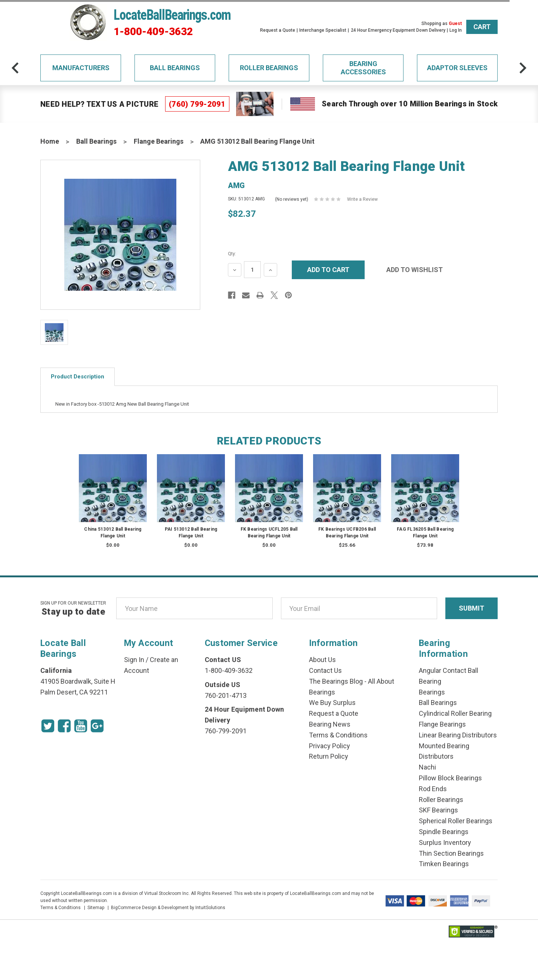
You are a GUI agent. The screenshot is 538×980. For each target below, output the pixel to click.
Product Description (78, 377)
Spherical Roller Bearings (456, 821)
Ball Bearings (175, 68)
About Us (322, 660)
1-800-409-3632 (153, 32)
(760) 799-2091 (197, 104)
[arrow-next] (523, 68)
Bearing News (330, 724)
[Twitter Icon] (48, 726)
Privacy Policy (330, 746)
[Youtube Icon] (81, 726)
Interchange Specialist (323, 30)
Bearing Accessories (363, 68)
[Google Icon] (97, 726)
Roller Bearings (269, 68)
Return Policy (329, 756)
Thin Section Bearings (451, 853)
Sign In (134, 660)
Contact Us (325, 670)
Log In (456, 30)
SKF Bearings (438, 810)
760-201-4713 (226, 695)
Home (50, 141)
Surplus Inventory (445, 842)
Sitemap (96, 908)
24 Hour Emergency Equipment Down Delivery (398, 30)
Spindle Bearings (444, 832)
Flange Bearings (159, 141)
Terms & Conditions (338, 735)
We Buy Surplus (332, 703)
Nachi (427, 767)
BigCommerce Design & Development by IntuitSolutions (168, 908)
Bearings (432, 692)
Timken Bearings (444, 864)
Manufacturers (81, 68)
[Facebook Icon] (64, 726)
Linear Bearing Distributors (458, 735)
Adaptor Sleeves (457, 68)
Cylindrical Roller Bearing (455, 713)
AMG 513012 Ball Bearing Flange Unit (257, 141)
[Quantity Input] (252, 270)
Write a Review (362, 199)
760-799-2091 (226, 731)
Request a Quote (278, 30)
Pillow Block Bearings (450, 778)
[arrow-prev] (15, 68)
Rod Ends (433, 789)
